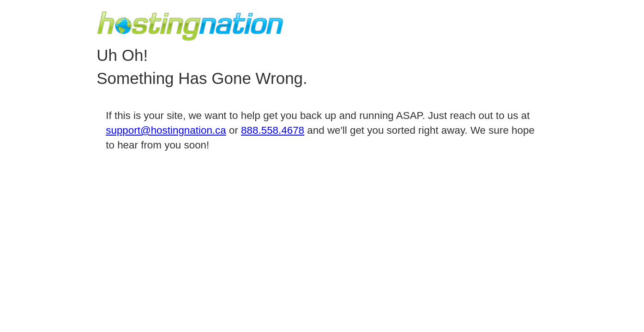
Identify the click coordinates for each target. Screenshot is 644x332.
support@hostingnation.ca (166, 130)
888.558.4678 (273, 130)
